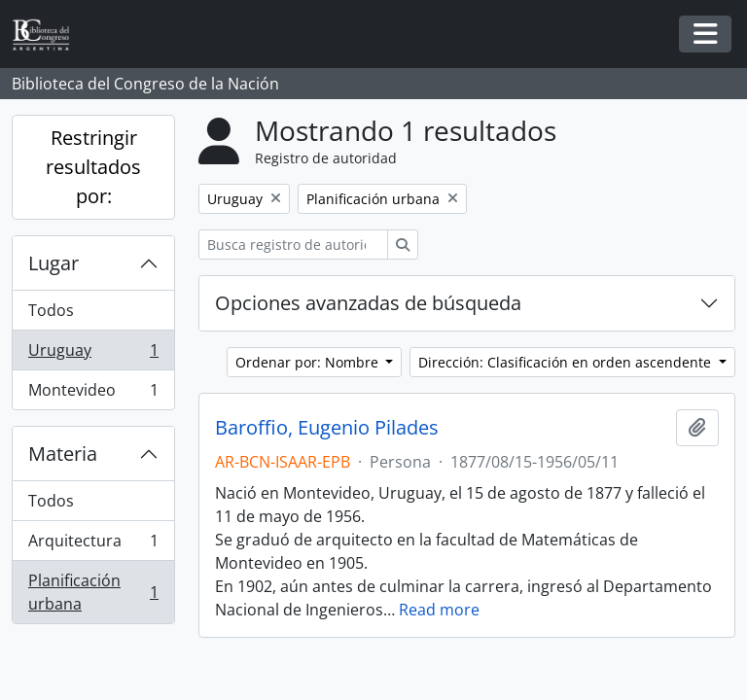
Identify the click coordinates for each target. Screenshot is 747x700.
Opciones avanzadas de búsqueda (368, 303)
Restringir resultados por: (93, 167)
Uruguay (93, 354)
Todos (51, 310)
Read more (439, 610)
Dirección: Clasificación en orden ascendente (567, 362)
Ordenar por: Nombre (309, 362)
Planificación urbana (93, 592)
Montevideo (93, 394)
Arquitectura (93, 545)
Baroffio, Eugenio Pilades (327, 428)
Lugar (53, 263)
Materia (63, 454)
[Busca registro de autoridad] (293, 245)
